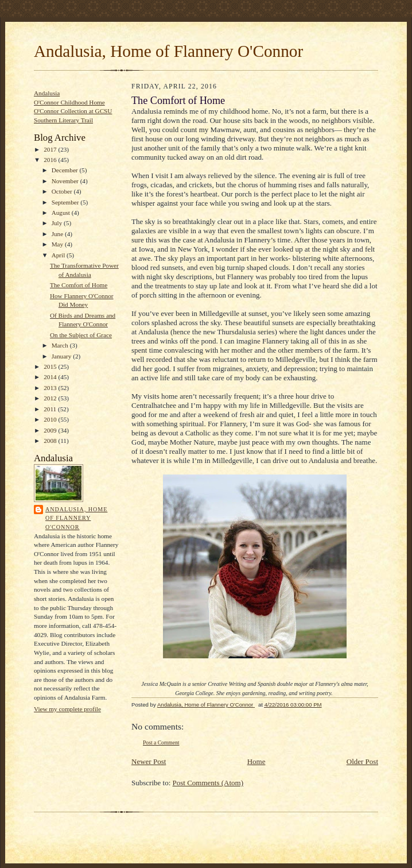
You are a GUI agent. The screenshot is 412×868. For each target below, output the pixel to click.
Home (256, 761)
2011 (51, 409)
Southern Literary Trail (63, 120)
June (58, 234)
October (63, 191)
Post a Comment (161, 742)
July (58, 223)
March (61, 345)
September (66, 202)
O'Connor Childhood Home (69, 102)
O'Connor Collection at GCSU (73, 111)
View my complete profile (67, 709)
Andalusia (47, 93)
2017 (51, 149)
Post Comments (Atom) (208, 783)
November (66, 181)
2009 (51, 430)
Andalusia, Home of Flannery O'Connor (168, 51)
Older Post (362, 761)
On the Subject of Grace (81, 335)
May (58, 244)
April (59, 255)
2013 (51, 388)
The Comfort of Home (79, 285)
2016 (51, 160)
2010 (51, 419)
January (63, 356)
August (62, 213)
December (66, 170)
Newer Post (149, 761)
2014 (51, 377)
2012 (51, 398)
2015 (51, 367)
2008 (51, 441)
